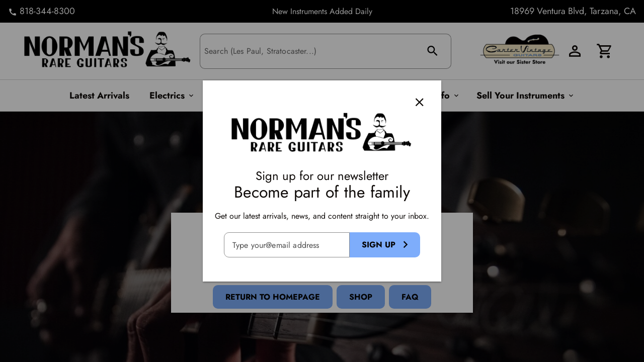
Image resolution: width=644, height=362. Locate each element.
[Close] (420, 102)
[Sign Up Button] (385, 245)
